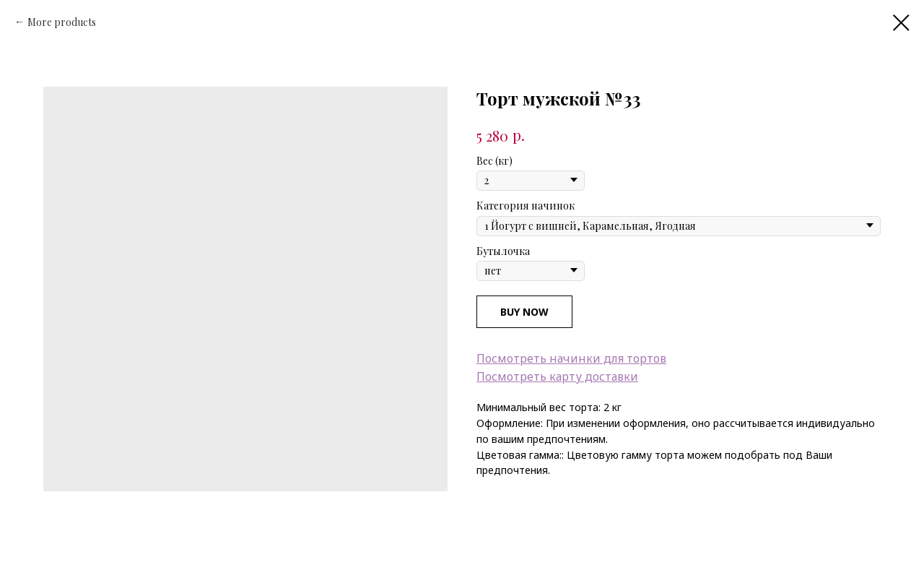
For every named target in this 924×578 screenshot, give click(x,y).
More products (62, 22)
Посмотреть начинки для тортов (571, 358)
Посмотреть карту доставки (557, 376)
